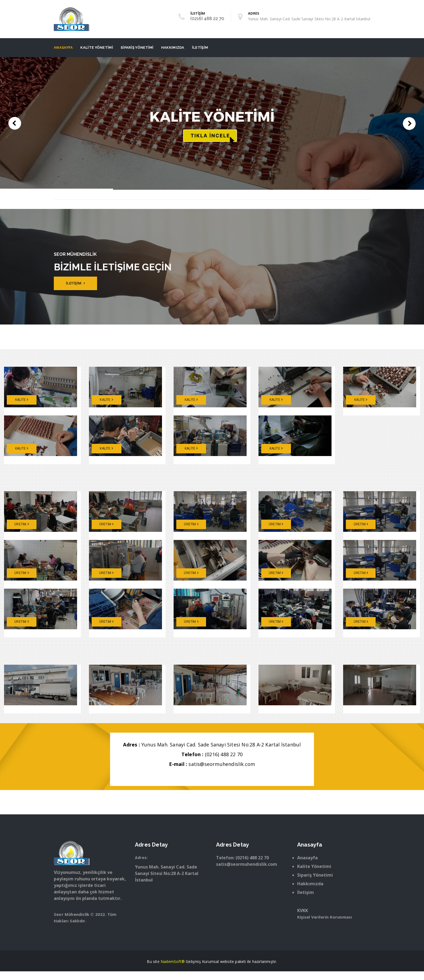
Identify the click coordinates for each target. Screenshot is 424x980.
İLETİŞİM (76, 283)
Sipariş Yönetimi (137, 47)
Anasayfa (63, 47)
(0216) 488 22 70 (207, 19)
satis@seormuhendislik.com (222, 764)
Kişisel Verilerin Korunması (324, 917)
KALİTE (22, 400)
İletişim (200, 47)
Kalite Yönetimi (97, 47)
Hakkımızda (173, 47)
